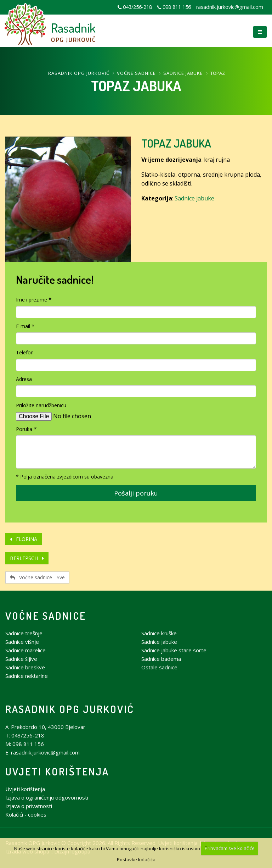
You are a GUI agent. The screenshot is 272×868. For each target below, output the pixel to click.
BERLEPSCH (27, 558)
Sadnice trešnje (24, 633)
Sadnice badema (161, 659)
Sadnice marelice (25, 650)
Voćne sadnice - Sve (37, 577)
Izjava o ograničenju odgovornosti (47, 797)
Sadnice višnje (22, 642)
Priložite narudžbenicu (41, 405)
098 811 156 (177, 7)
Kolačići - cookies (26, 814)
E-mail (23, 326)
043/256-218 (137, 7)
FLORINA (24, 539)
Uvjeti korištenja (57, 771)
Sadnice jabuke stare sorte (174, 650)
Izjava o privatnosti (29, 806)
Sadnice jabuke (183, 73)
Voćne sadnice (136, 73)
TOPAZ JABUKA (176, 143)
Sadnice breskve (25, 667)
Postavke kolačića (136, 859)
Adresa (24, 379)
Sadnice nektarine (27, 676)
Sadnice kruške (159, 633)
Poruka (24, 429)
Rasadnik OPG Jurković (79, 73)
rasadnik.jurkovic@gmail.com (230, 7)
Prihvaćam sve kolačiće (230, 848)
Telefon (25, 352)
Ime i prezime (32, 300)
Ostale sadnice (159, 667)
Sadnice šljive (21, 659)
